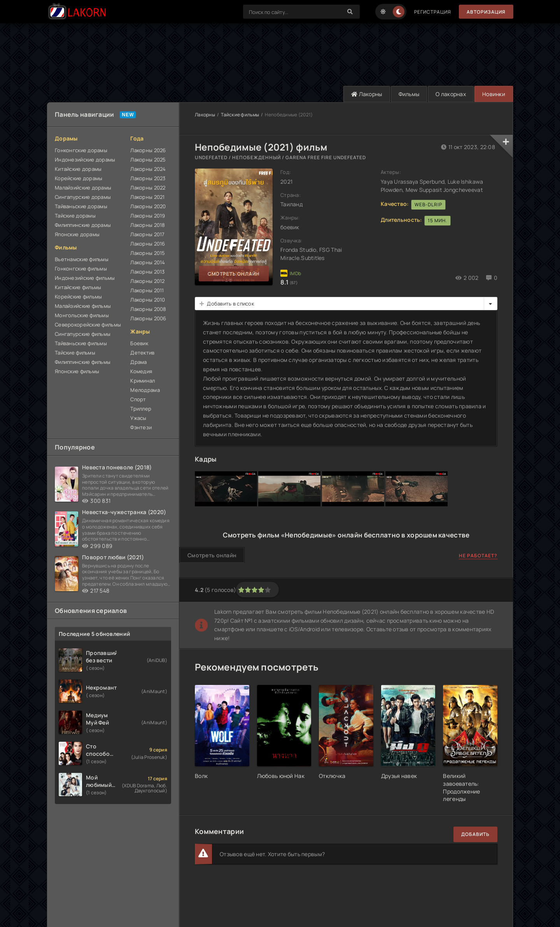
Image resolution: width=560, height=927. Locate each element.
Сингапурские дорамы (83, 197)
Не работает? (478, 556)
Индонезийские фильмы (85, 278)
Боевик (139, 343)
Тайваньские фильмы (81, 343)
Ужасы (138, 418)
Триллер (141, 409)
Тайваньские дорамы (81, 206)
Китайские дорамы (78, 169)
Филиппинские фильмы (83, 362)
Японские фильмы (77, 371)
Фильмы (409, 94)
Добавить (475, 834)
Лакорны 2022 (148, 188)
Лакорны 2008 (148, 309)
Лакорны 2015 (148, 253)
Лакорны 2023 (148, 178)
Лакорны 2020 (148, 206)
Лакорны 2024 (148, 169)
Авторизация (486, 12)
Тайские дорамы (75, 216)
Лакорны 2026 (148, 150)
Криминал (143, 381)
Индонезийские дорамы (85, 160)
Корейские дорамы (79, 178)
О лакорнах (451, 94)
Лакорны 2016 (148, 244)
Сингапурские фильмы (83, 334)
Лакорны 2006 (148, 318)
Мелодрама (145, 390)
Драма (138, 362)
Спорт (138, 399)
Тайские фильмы (75, 353)
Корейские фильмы (78, 297)
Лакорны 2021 (147, 197)
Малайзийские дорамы (83, 188)
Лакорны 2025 (148, 160)
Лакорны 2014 (148, 262)
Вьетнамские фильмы (82, 259)
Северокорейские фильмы (88, 325)
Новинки (494, 94)
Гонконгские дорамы (81, 150)
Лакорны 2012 (147, 281)
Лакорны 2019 (148, 216)
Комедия (141, 371)
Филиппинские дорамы (83, 225)
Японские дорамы (77, 234)
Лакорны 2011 (147, 290)
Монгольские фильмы (82, 315)
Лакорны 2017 (147, 234)
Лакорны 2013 (147, 272)
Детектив (142, 353)
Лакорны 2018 (148, 225)
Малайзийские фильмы (83, 306)
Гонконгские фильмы (81, 269)
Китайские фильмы (78, 287)
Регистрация (433, 12)
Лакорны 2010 (148, 300)
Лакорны (367, 94)
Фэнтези (141, 427)
